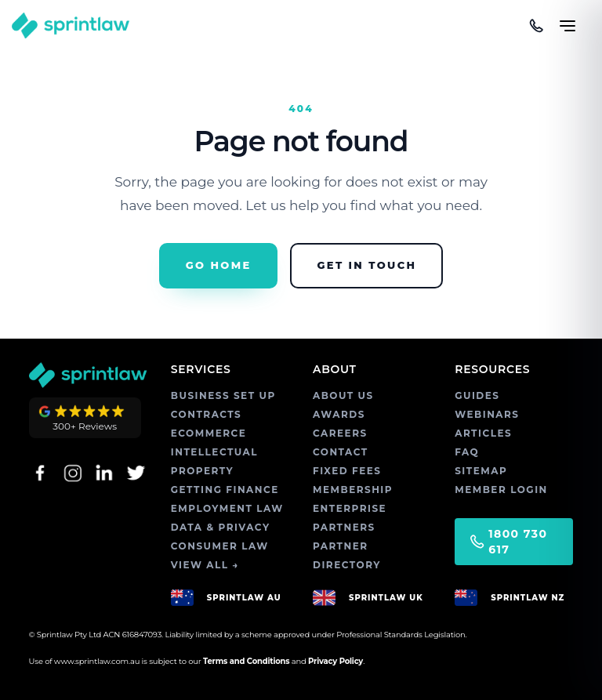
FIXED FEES (347, 471)
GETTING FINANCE (225, 490)
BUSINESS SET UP (223, 395)
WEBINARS (487, 414)
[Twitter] (136, 473)
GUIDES (477, 395)
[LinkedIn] (104, 473)
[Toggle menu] (568, 19)
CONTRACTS (207, 414)
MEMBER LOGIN (501, 490)
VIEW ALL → (205, 565)
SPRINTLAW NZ (528, 598)
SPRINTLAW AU (244, 598)
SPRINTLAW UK (386, 598)
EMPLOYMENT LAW (227, 508)
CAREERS (340, 433)
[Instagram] (72, 473)
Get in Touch (366, 265)
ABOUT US (343, 395)
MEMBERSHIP (353, 490)
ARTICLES (483, 433)
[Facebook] (40, 473)
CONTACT (341, 452)
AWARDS (339, 414)
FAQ (467, 452)
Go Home (219, 265)
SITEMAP (481, 471)
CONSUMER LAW (220, 546)
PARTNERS (344, 527)
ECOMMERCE (209, 433)
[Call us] (536, 26)
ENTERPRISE (350, 508)
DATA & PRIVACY (221, 527)
